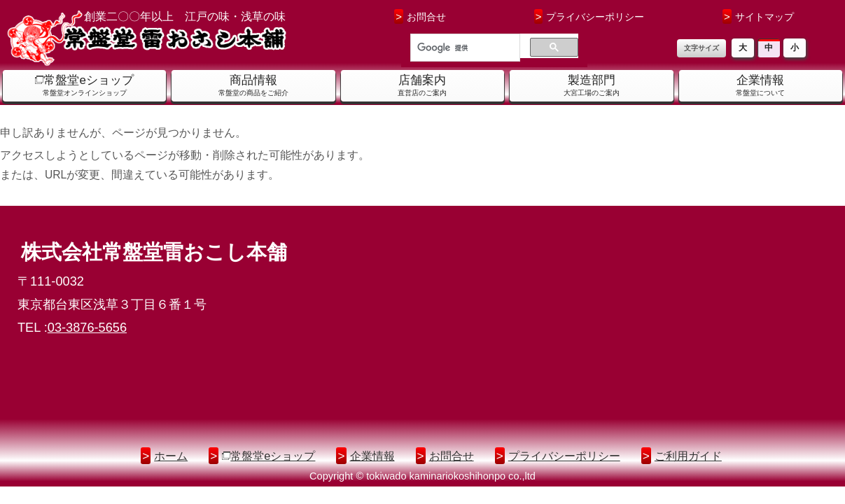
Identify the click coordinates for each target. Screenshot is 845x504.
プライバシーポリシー (589, 16)
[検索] (464, 48)
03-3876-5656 (87, 328)
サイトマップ (758, 16)
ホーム (171, 456)
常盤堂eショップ (273, 456)
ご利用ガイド (688, 456)
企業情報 (372, 456)
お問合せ (420, 16)
